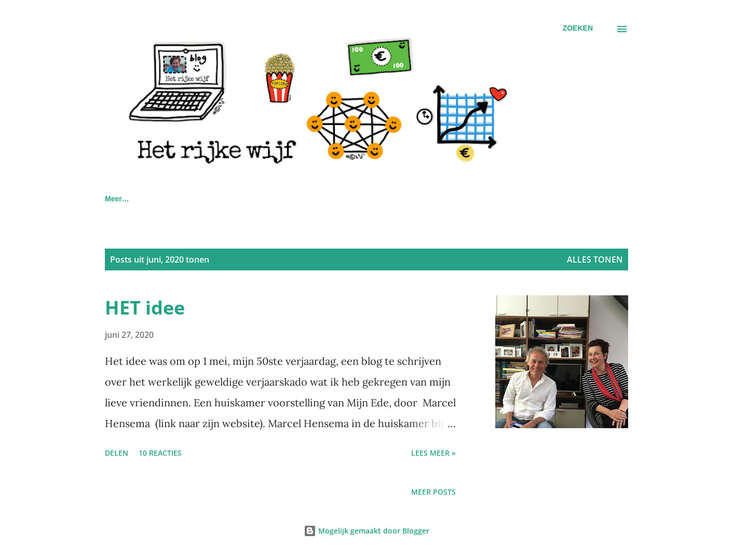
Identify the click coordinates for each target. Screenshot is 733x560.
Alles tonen (595, 259)
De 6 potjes (359, 199)
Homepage (124, 199)
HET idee (145, 308)
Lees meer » (433, 453)
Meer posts (433, 492)
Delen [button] (117, 453)
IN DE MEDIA (195, 199)
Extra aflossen (551, 199)
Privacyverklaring (279, 199)
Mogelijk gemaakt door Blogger (366, 531)
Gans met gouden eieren (452, 199)
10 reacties (160, 453)
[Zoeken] (578, 28)
